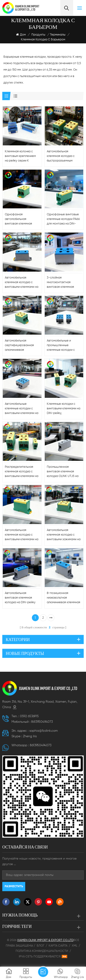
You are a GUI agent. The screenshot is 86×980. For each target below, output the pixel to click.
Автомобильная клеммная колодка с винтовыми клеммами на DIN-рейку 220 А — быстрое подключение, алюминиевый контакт (22, 535)
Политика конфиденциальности (42, 951)
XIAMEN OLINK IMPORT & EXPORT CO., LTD (27, 8)
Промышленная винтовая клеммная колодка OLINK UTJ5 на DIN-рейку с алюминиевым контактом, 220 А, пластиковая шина (63, 472)
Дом (21, 35)
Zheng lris (30, 736)
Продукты (38, 35)
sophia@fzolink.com (44, 731)
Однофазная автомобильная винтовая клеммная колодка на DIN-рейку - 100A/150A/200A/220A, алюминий (21, 220)
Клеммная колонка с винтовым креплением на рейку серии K (20, 156)
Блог (40, 946)
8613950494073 (42, 722)
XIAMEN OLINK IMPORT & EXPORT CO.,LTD (48, 688)
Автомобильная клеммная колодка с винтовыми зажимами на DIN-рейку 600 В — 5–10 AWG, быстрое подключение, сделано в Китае (64, 535)
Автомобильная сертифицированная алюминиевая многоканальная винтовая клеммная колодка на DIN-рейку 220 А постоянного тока (21, 346)
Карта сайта (58, 946)
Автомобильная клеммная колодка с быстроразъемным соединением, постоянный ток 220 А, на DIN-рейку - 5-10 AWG (62, 157)
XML (75, 946)
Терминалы (58, 35)
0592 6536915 (29, 716)
